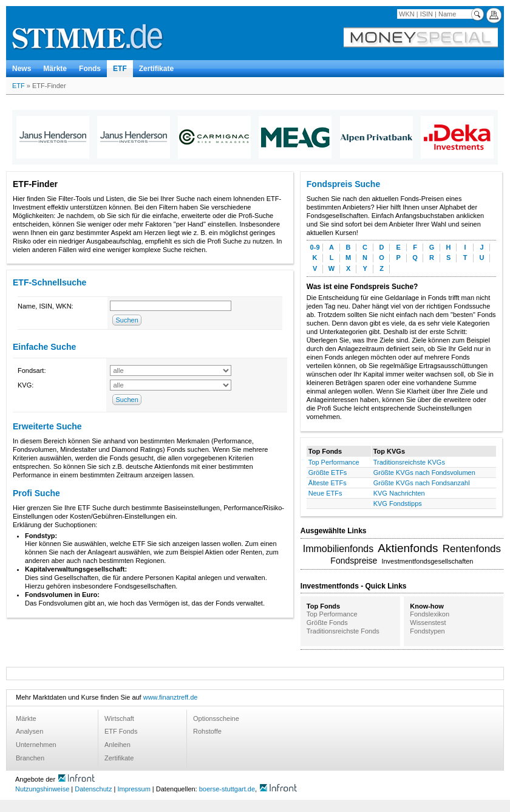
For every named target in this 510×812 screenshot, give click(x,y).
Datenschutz (93, 789)
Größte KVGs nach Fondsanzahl (422, 483)
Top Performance (334, 462)
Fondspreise (354, 561)
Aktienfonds (408, 548)
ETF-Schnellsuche (49, 282)
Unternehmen (36, 745)
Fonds (90, 69)
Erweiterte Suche (47, 426)
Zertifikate (156, 69)
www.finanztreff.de (171, 697)
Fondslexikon (430, 614)
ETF (120, 69)
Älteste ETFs (328, 483)
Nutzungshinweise (42, 789)
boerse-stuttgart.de (227, 789)
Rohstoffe (207, 731)
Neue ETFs (325, 493)
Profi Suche (36, 493)
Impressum (134, 789)
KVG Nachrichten (399, 493)
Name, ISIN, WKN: (46, 306)
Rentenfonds (472, 549)
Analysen (29, 731)
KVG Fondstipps (398, 503)
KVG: (25, 385)
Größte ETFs (328, 473)
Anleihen (117, 745)
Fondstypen (427, 631)
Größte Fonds (327, 623)
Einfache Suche (44, 347)
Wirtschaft (119, 718)
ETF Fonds (121, 731)
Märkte (55, 69)
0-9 (315, 247)
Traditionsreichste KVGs (409, 462)
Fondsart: (32, 370)
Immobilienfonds (338, 549)
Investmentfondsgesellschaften (427, 561)
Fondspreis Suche (343, 184)
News (22, 69)
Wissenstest (428, 623)
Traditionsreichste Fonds (343, 631)
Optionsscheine (216, 718)
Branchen (30, 758)
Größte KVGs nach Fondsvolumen (424, 473)
